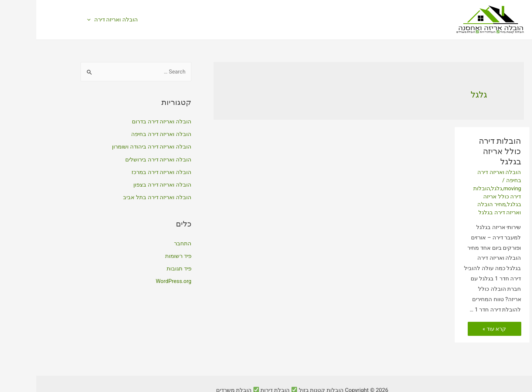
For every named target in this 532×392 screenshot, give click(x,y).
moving (476, 175)
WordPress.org (137, 280)
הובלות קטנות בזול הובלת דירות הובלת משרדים (454, 32)
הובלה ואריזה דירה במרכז (125, 171)
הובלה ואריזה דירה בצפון (126, 184)
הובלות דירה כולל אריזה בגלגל (459, 145)
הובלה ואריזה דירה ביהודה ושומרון (115, 147)
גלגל (460, 175)
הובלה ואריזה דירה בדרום (125, 122)
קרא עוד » (458, 316)
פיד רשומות (142, 255)
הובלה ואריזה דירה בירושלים (122, 159)
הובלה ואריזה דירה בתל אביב (121, 197)
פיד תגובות (143, 267)
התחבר (146, 242)
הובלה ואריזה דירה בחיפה (125, 134)
